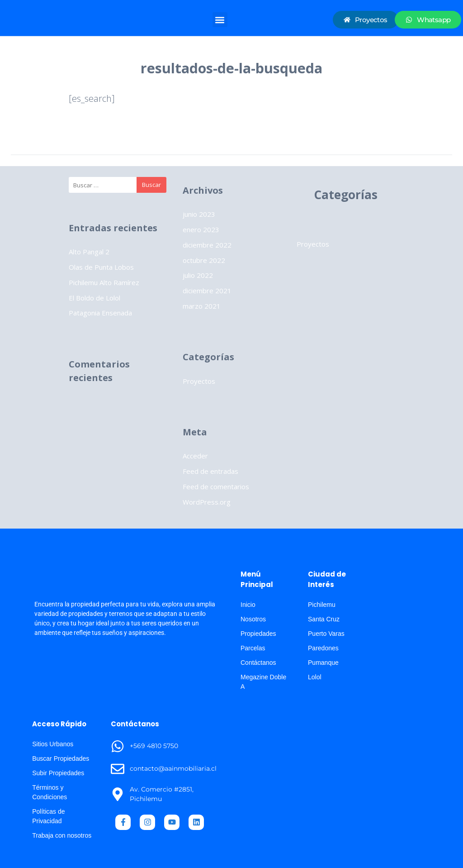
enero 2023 (201, 229)
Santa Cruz (324, 619)
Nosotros (253, 619)
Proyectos (199, 381)
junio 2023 (199, 214)
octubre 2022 (204, 260)
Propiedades (258, 634)
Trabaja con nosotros (62, 835)
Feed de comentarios (216, 486)
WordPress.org (207, 502)
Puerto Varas (326, 634)
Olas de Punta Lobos (101, 267)
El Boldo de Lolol (94, 298)
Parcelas (253, 648)
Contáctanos (258, 663)
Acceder (195, 456)
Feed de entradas (210, 471)
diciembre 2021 (207, 291)
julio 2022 (198, 275)
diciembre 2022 (207, 245)
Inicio (248, 605)
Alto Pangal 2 (89, 252)
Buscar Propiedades (61, 758)
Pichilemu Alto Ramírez (104, 282)
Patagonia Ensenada (100, 313)
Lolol (315, 677)
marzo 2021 (202, 306)
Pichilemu (322, 605)
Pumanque (323, 663)
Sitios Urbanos (53, 744)
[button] (220, 20)
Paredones (323, 648)
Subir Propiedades (58, 773)
